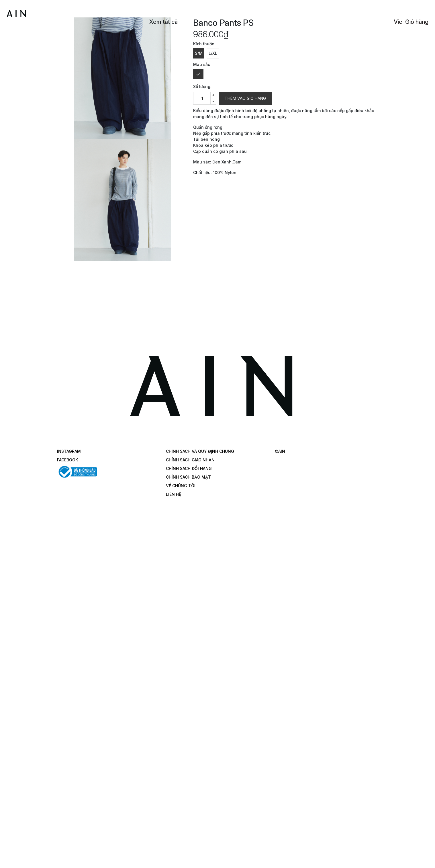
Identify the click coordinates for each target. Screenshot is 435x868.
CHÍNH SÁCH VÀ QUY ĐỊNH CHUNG (200, 451)
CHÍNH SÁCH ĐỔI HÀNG (189, 468)
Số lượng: (202, 86)
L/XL (213, 53)
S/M (199, 53)
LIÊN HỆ (174, 494)
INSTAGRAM (69, 451)
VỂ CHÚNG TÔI (181, 486)
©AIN (280, 451)
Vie (398, 22)
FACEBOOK (67, 460)
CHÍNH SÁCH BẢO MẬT (188, 477)
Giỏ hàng (417, 22)
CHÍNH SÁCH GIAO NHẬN (190, 460)
